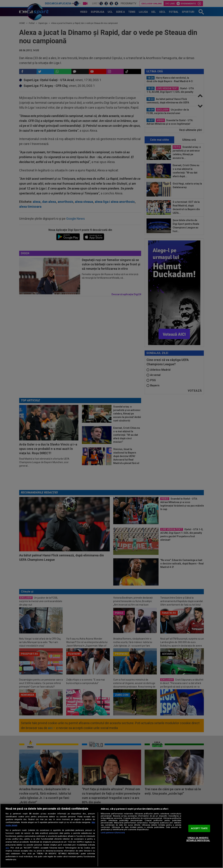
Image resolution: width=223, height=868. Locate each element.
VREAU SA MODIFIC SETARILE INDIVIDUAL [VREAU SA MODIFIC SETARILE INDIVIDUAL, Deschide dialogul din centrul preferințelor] (198, 839)
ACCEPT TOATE (199, 828)
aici (7, 848)
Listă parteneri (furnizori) (113, 833)
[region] (111, 836)
